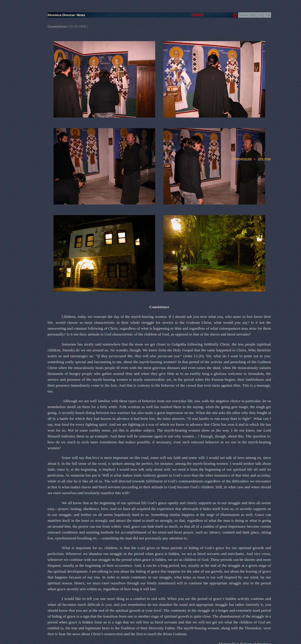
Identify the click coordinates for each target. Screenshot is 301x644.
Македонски (242, 159)
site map (264, 159)
